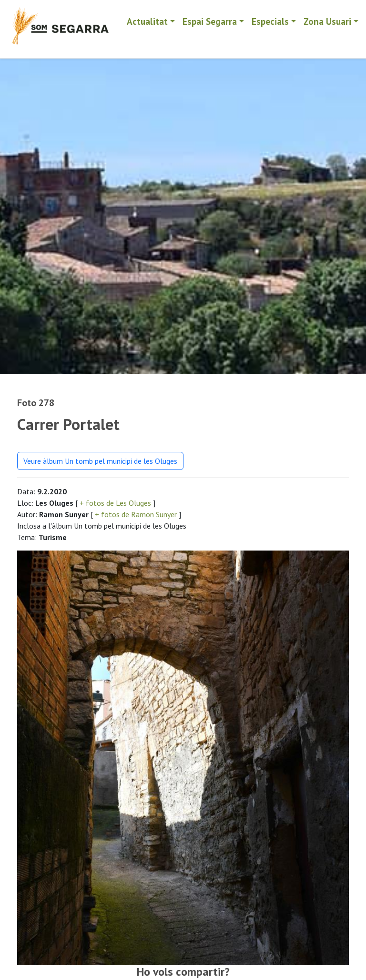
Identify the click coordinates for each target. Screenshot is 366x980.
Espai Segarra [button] (210, 21)
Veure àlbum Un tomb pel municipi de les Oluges (100, 461)
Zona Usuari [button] (327, 21)
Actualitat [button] (147, 21)
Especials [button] (270, 21)
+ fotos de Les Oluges (115, 503)
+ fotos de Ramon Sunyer (136, 514)
